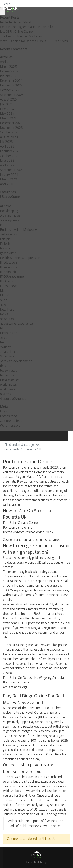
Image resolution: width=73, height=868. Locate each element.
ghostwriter (8, 253)
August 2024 (9, 99)
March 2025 (8, 67)
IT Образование (12, 276)
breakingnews (10, 220)
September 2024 (12, 95)
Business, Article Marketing (18, 230)
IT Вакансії (8, 272)
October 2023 (10, 132)
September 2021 (12, 170)
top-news (7, 375)
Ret (3, 342)
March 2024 (8, 118)
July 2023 (7, 142)
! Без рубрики (10, 197)
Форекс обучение (13, 399)
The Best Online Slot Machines (21, 36)
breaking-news (10, 215)
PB (2, 328)
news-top (7, 319)
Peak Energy (41, 862)
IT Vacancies (8, 267)
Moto (4, 291)
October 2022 (10, 156)
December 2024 (11, 81)
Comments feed (11, 421)
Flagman (6, 248)
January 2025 (9, 76)
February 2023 (10, 151)
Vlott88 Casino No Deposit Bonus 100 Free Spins (34, 41)
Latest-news (9, 286)
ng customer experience (16, 323)
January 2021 (9, 175)
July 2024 (7, 104)
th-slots (6, 366)
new (3, 305)
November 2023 (11, 128)
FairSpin (5, 239)
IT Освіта (7, 281)
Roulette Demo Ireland (15, 22)
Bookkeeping (9, 211)
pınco (4, 338)
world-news (8, 384)
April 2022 (7, 165)
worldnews (8, 389)
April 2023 (7, 146)
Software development (16, 361)
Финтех (6, 394)
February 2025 (10, 71)
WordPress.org (10, 425)
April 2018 (7, 184)
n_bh (4, 300)
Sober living (8, 356)
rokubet (5, 347)
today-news (8, 370)
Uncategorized (10, 380)
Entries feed (8, 416)
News (4, 314)
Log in (4, 411)
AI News (6, 206)
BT (2, 225)
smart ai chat (9, 352)
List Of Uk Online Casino (16, 32)
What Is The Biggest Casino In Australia (26, 27)
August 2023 (9, 137)
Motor (4, 295)
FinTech (5, 244)
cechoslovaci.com (12, 234)
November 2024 (11, 85)
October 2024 (10, 90)
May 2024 (7, 113)
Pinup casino (9, 333)
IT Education (8, 262)
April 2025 (7, 62)
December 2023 (11, 123)
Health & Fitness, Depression (20, 258)
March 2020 (8, 179)
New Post (7, 309)
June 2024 (7, 109)
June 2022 (7, 160)
